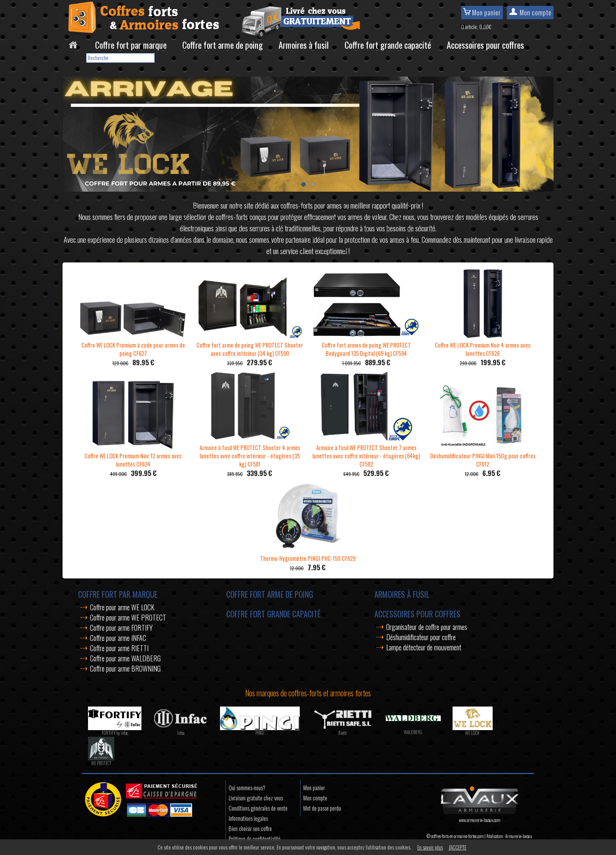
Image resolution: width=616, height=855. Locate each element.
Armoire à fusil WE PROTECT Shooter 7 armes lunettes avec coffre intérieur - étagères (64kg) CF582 (366, 452)
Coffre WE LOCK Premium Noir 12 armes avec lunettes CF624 (133, 456)
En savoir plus (430, 847)
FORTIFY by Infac (115, 733)
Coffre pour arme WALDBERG (125, 658)
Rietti (343, 733)
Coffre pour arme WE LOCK (122, 607)
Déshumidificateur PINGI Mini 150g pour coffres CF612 (483, 456)
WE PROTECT (101, 763)
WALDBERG (413, 732)
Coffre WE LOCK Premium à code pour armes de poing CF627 (133, 345)
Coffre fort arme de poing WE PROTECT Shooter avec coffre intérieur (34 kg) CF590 (250, 345)
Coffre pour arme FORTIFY (121, 628)
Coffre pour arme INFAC (118, 638)
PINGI (260, 733)
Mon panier (482, 13)
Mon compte (530, 13)
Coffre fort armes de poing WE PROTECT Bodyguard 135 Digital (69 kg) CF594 (366, 345)
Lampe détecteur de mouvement (424, 647)
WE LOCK (472, 733)
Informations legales (248, 818)
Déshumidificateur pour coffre (421, 637)
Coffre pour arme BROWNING (125, 668)
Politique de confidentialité (255, 839)
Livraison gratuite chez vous (256, 798)
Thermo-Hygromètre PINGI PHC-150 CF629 (308, 554)
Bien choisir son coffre (250, 828)
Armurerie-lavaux (519, 836)
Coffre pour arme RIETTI (119, 648)
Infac (181, 733)
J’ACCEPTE (457, 847)
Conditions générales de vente (258, 808)
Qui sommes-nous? (247, 788)
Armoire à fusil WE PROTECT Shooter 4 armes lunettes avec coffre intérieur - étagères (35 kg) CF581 (250, 452)
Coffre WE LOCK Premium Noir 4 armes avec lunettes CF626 (483, 345)
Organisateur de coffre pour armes (427, 627)
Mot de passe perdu (322, 808)
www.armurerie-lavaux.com (479, 817)
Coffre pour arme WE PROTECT (128, 617)
